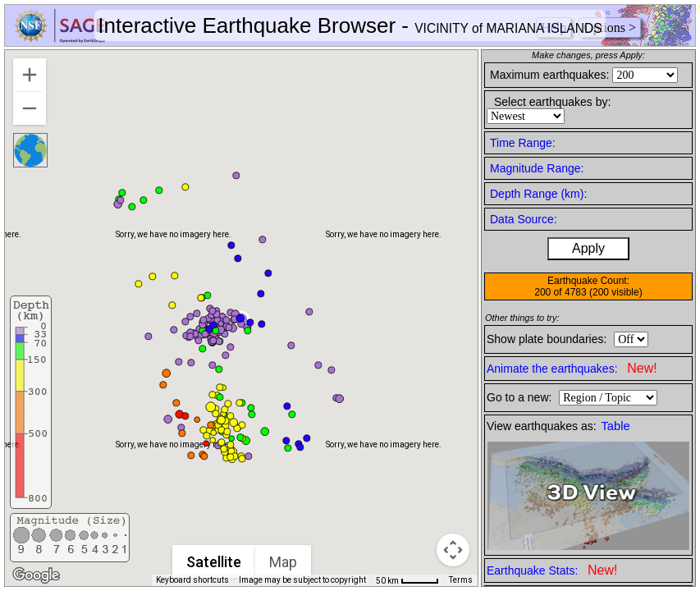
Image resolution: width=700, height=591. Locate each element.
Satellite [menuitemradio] (215, 562)
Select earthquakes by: (552, 102)
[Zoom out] (30, 108)
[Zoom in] (30, 75)
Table (616, 426)
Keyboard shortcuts (192, 580)
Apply (588, 248)
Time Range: (523, 143)
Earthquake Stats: (552, 570)
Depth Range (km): (538, 194)
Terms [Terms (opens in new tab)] (461, 580)
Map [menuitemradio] (284, 562)
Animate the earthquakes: (572, 368)
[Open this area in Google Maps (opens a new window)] (36, 575)
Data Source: (524, 219)
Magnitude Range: (537, 168)
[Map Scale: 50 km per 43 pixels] (407, 580)
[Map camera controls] (453, 550)
